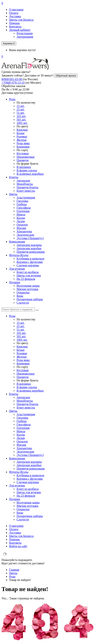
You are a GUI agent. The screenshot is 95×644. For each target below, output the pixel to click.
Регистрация (25, 33)
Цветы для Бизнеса (21, 20)
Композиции (17, 242)
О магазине (16, 10)
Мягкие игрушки (27, 289)
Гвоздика (22, 201)
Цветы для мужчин (29, 275)
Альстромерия (26, 197)
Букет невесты (26, 191)
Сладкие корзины (28, 265)
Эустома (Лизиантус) (30, 238)
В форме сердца (27, 170)
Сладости (23, 303)
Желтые (22, 140)
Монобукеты (25, 184)
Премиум (23, 160)
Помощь (14, 23)
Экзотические (25, 235)
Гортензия (23, 211)
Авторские (23, 181)
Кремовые (23, 147)
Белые (21, 133)
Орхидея (22, 225)
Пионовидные (26, 157)
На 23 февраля (26, 279)
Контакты (15, 26)
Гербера (22, 204)
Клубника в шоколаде (30, 259)
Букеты (14, 177)
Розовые (22, 136)
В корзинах (24, 167)
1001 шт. (22, 123)
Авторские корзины (29, 245)
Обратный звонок (66, 76)
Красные (22, 130)
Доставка (15, 16)
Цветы (13, 194)
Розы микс (23, 143)
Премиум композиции (31, 252)
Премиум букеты (27, 187)
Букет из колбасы (28, 272)
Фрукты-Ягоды (19, 255)
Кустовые (23, 153)
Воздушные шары (28, 286)
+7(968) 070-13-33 (13, 83)
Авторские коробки (29, 248)
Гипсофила (24, 208)
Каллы (21, 218)
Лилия (21, 221)
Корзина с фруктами (30, 262)
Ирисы (21, 214)
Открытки (23, 292)
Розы (12, 99)
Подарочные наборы (30, 299)
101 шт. (21, 116)
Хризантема (24, 231)
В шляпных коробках (30, 174)
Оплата (14, 13)
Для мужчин (17, 269)
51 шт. (21, 113)
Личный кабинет (20, 30)
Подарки (15, 282)
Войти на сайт (18, 546)
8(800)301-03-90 (12, 79)
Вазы (20, 296)
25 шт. (21, 109)
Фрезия (21, 228)
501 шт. (21, 120)
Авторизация (25, 37)
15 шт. (21, 106)
